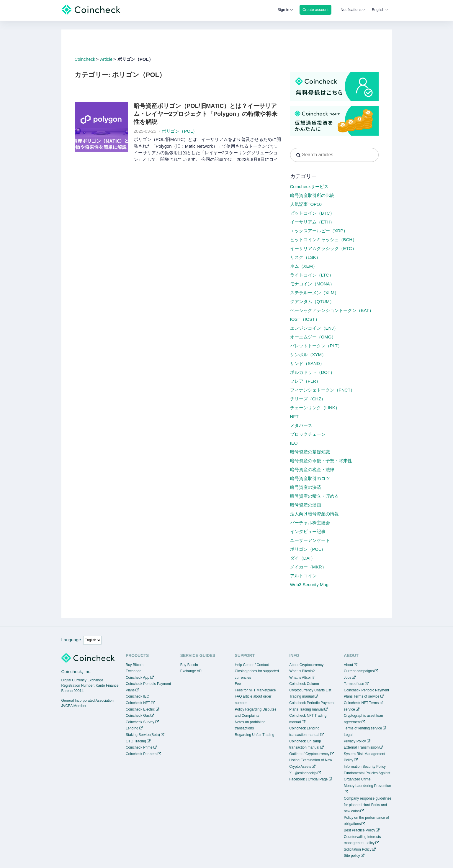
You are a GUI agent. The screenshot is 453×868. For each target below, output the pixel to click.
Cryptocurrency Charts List (310, 690)
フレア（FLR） (305, 381)
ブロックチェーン (308, 434)
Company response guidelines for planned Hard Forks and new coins (368, 805)
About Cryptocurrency (306, 665)
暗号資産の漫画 (306, 505)
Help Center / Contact (252, 665)
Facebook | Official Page (308, 779)
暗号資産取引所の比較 (312, 195)
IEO (294, 443)
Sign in (283, 10)
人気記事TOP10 (306, 204)
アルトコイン (303, 576)
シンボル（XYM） (308, 355)
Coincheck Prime (139, 747)
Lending (132, 728)
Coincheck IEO (138, 696)
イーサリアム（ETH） (312, 222)
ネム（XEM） (304, 266)
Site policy (352, 856)
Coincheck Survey (140, 722)
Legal (348, 735)
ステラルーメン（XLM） (315, 293)
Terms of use (354, 684)
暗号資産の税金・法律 (312, 470)
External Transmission (361, 747)
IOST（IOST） (305, 319)
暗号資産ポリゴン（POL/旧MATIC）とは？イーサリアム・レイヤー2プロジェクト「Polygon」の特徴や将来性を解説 (206, 114)
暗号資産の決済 (306, 487)
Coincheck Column (304, 684)
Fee (238, 684)
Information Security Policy (365, 767)
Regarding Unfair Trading (254, 735)
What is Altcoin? (302, 678)
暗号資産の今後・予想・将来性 (321, 461)
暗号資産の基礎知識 (310, 452)
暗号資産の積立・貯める (314, 496)
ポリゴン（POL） (179, 131)
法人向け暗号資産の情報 (314, 514)
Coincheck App (138, 678)
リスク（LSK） (305, 257)
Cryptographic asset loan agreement (363, 719)
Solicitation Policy (358, 849)
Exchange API (191, 671)
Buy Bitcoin (135, 665)
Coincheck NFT (138, 703)
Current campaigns (359, 671)
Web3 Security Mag (309, 585)
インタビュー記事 (308, 531)
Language (71, 640)
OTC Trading (136, 741)
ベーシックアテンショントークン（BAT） (332, 310)
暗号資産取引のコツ (310, 478)
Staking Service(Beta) (143, 735)
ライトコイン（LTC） (312, 275)
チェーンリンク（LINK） (315, 408)
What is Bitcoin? (302, 671)
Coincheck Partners (141, 754)
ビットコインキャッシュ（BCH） (324, 240)
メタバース (301, 425)
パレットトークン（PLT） (316, 346)
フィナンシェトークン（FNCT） (323, 390)
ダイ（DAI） (303, 558)
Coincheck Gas (138, 716)
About (348, 665)
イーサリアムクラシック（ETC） (323, 248)
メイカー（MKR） (308, 567)
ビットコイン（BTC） (312, 213)
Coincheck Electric (140, 709)
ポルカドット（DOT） (313, 372)
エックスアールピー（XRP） (319, 231)
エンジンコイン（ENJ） (314, 328)
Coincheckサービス (309, 186)
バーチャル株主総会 (310, 523)
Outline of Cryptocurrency (309, 754)
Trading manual (301, 696)
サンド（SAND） (307, 363)
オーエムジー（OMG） (313, 337)
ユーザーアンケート (310, 540)
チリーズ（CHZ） (308, 399)
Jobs (347, 678)
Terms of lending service (363, 728)
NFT (294, 416)
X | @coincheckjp (303, 773)
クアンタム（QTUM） (312, 301)
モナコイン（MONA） (312, 284)
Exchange (134, 671)
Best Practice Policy (359, 830)
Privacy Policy (355, 741)
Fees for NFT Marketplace (255, 690)
